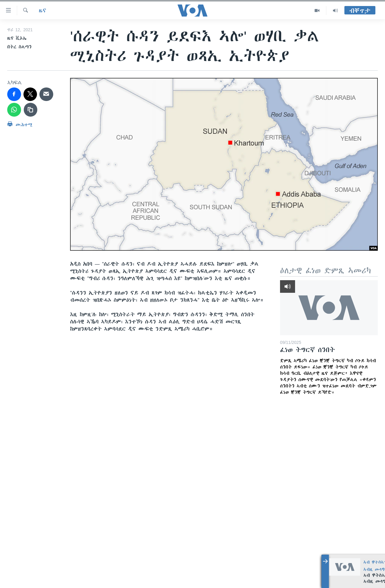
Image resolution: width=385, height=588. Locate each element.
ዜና (43, 11)
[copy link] (31, 110)
